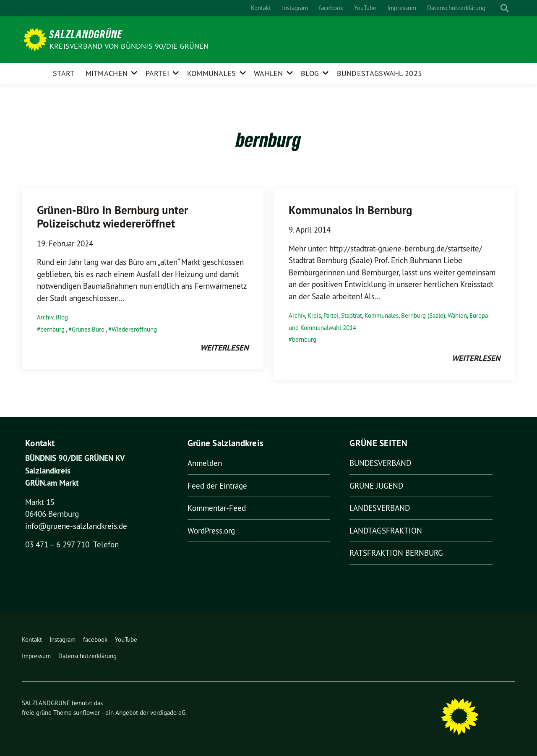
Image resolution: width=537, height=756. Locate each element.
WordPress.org (211, 531)
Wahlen (268, 73)
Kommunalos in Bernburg (350, 210)
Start (64, 73)
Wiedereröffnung (134, 329)
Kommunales (212, 73)
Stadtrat (352, 315)
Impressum (402, 8)
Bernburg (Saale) (423, 315)
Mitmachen (107, 73)
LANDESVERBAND (380, 508)
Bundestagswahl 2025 (380, 73)
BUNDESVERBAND (380, 463)
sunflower (87, 713)
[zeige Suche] (504, 8)
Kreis (314, 315)
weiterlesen (224, 348)
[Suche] (497, 8)
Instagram (295, 8)
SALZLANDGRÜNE (86, 34)
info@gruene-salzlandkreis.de (76, 526)
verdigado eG (168, 713)
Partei (158, 73)
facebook (331, 8)
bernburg (52, 329)
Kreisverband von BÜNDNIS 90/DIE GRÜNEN (129, 46)
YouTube (365, 8)
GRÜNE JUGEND (376, 486)
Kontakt (261, 8)
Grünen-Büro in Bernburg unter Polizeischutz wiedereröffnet (112, 217)
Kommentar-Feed (217, 508)
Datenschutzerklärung (456, 8)
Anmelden (205, 463)
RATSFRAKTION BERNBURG (396, 553)
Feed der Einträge (217, 486)
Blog (310, 73)
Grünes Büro (88, 329)
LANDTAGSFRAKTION (386, 531)
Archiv (45, 317)
